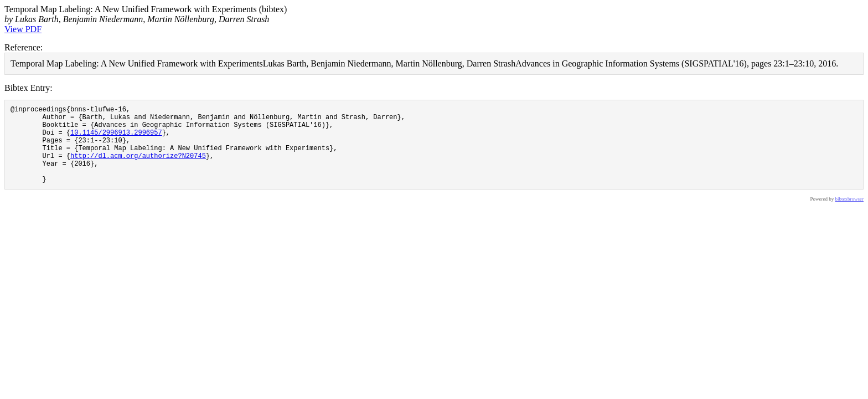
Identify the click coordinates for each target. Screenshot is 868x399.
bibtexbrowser (850, 216)
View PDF (23, 29)
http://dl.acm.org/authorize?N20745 (138, 167)
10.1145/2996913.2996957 (116, 139)
